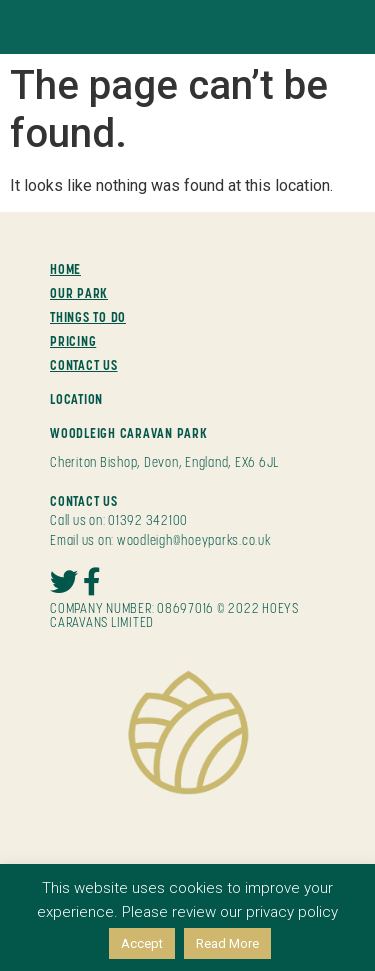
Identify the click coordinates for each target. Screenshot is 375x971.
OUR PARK (79, 293)
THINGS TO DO (88, 317)
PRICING (73, 341)
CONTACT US (84, 365)
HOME (65, 269)
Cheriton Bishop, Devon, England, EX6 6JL (164, 462)
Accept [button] (142, 943)
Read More (227, 943)
